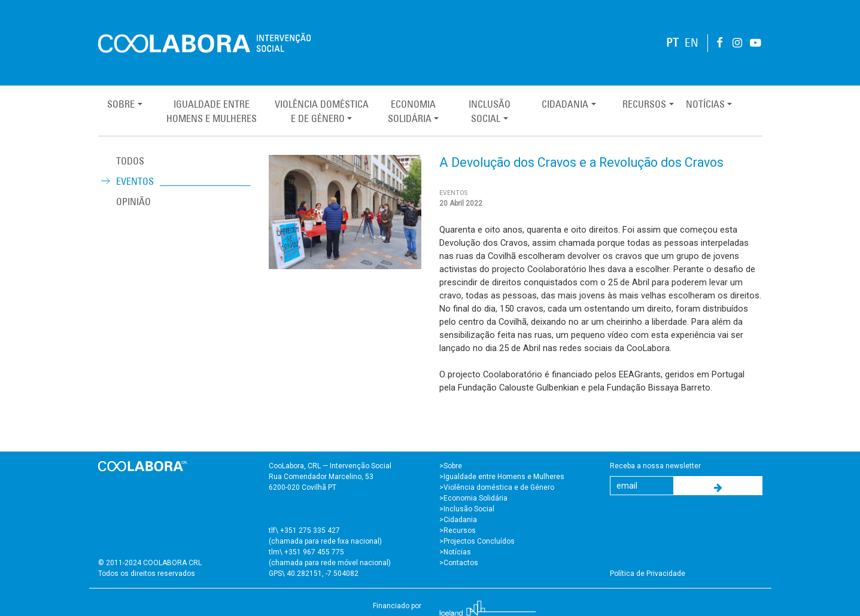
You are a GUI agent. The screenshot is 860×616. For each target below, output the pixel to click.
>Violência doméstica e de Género (497, 487)
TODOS (130, 161)
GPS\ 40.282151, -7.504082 (314, 574)
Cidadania (565, 104)
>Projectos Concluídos (477, 541)
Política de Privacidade (648, 574)
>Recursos (458, 530)
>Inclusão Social (467, 509)
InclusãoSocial (490, 111)
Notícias (705, 104)
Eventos (135, 181)
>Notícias (455, 552)
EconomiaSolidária (412, 111)
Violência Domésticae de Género (322, 111)
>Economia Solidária (473, 498)
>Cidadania (458, 520)
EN (692, 43)
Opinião (133, 202)
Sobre (121, 104)
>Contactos (459, 563)
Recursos (644, 104)
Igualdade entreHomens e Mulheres (212, 111)
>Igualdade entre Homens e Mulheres (502, 477)
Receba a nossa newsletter (655, 466)
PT (672, 43)
